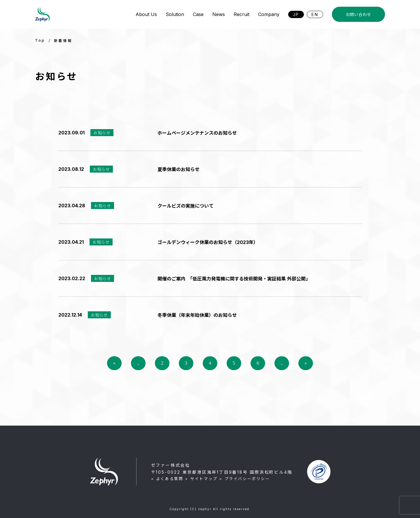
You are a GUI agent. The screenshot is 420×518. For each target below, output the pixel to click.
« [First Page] (114, 363)
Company (269, 14)
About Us (146, 14)
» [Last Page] (306, 363)
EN (315, 14)
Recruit (242, 14)
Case (198, 14)
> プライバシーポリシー (245, 479)
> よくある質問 (167, 479)
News (219, 14)
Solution (175, 14)
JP (296, 14)
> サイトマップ (201, 479)
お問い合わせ (358, 14)
